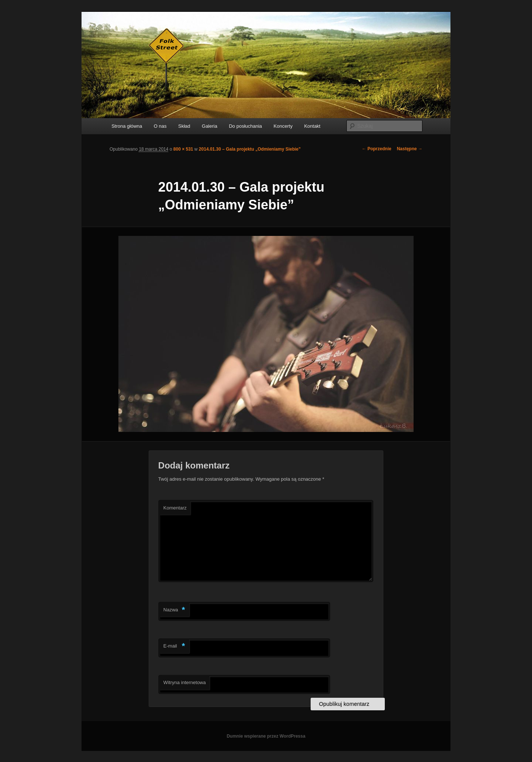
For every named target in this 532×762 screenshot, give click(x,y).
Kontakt (312, 126)
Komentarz (175, 508)
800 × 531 (183, 149)
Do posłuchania (245, 126)
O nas (160, 126)
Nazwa (174, 610)
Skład (184, 126)
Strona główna (127, 126)
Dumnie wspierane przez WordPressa (266, 736)
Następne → (410, 149)
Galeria (210, 126)
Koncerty (283, 126)
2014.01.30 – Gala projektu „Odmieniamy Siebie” (250, 149)
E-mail (174, 646)
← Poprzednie (377, 149)
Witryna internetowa (185, 682)
